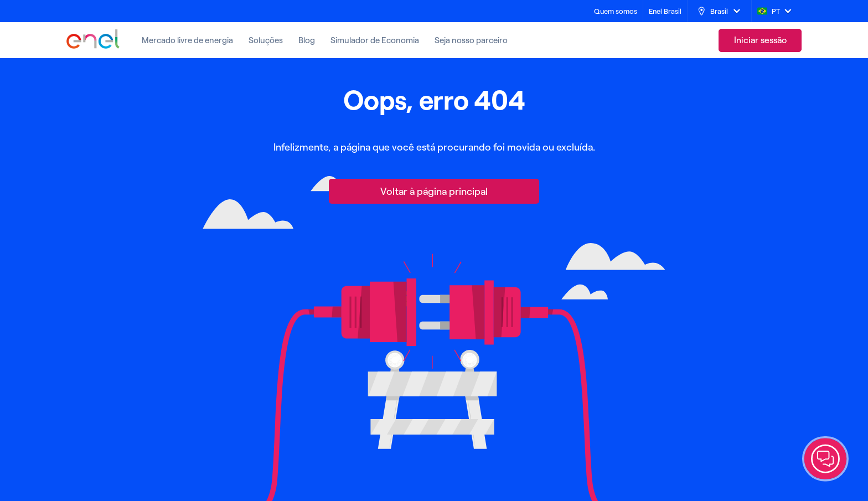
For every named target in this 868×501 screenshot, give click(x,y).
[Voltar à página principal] (434, 191)
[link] (760, 40)
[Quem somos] (616, 11)
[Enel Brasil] (665, 11)
